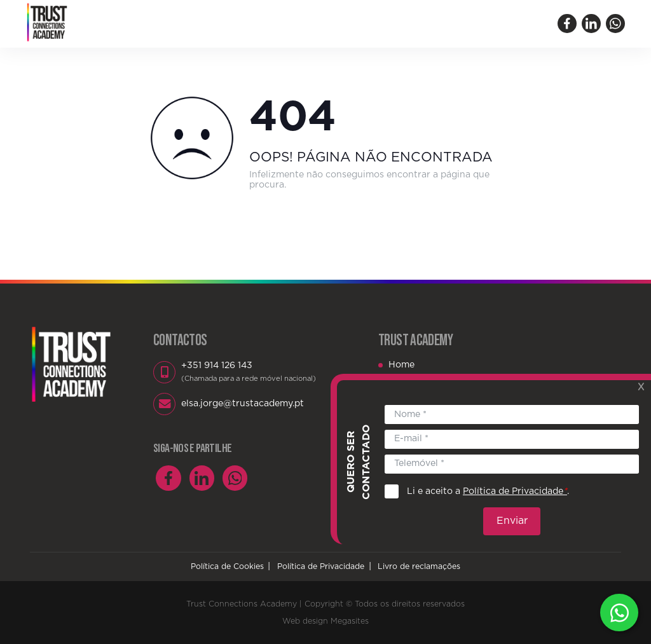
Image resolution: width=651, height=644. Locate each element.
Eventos (290, 24)
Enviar (513, 514)
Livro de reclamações (419, 566)
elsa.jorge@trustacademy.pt (243, 404)
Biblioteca (346, 24)
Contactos (449, 24)
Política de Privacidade (321, 566)
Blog (398, 24)
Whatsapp (619, 612)
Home (167, 24)
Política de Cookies (227, 566)
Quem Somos (226, 24)
